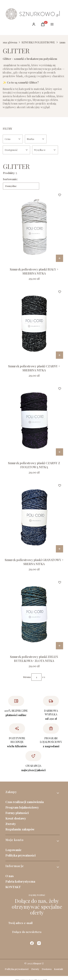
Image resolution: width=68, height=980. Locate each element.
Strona (27, 677)
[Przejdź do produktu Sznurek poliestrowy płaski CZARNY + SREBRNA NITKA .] (34, 324)
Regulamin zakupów (20, 829)
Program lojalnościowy (22, 807)
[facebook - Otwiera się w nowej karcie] (32, 943)
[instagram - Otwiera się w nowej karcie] (39, 943)
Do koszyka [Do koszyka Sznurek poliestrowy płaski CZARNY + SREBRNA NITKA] (59, 355)
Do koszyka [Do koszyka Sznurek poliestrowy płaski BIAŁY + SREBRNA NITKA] (59, 258)
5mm (62, 42)
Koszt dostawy (16, 818)
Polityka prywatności (20, 855)
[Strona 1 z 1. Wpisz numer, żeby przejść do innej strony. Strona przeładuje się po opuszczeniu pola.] (36, 677)
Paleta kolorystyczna (20, 881)
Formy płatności (17, 813)
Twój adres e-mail (20, 923)
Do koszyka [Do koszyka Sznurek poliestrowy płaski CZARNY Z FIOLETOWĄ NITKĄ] (59, 452)
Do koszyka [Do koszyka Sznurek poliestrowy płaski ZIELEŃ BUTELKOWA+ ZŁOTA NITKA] (59, 646)
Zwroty (11, 824)
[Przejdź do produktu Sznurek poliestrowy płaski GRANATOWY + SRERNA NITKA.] (34, 517)
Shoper (37, 963)
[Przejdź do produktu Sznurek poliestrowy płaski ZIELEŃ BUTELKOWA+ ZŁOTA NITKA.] (34, 614)
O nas (10, 876)
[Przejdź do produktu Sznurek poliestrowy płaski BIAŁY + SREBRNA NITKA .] (34, 227)
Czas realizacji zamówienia (25, 802)
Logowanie (13, 850)
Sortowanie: (10, 179)
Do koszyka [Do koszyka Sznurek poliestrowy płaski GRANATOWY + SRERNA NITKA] (59, 549)
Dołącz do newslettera (27, 932)
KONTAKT (13, 887)
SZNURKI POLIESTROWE (38, 42)
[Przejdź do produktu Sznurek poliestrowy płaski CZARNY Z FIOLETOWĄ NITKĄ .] (34, 420)
